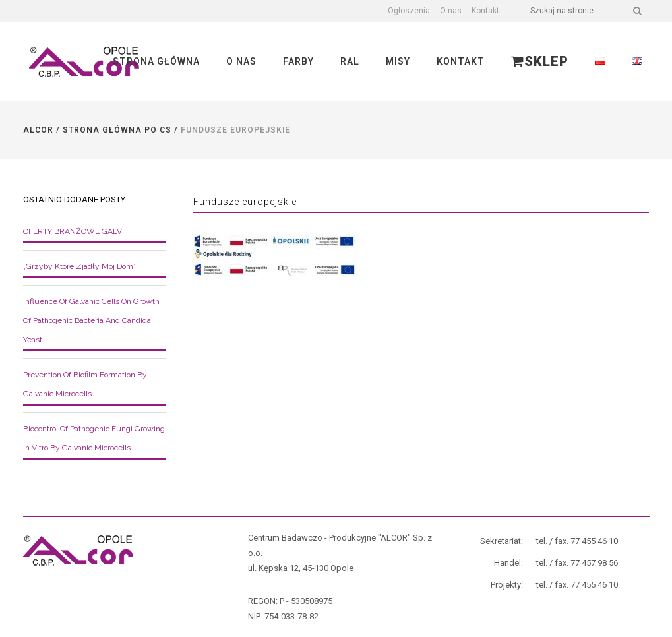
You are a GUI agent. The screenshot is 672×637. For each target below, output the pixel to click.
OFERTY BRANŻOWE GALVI (74, 231)
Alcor (38, 130)
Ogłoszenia (409, 11)
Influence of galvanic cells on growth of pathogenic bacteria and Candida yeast (91, 320)
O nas (451, 11)
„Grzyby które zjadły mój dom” (79, 266)
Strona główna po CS (117, 130)
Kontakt (485, 11)
